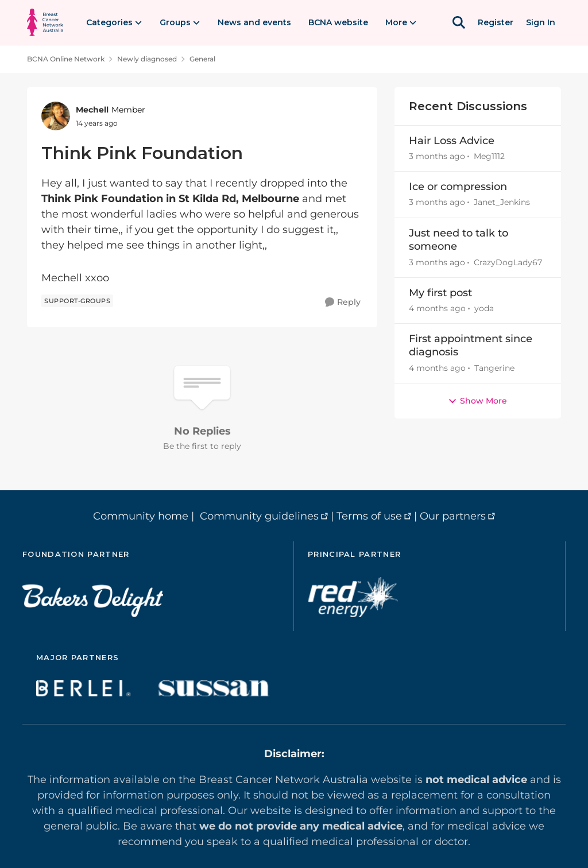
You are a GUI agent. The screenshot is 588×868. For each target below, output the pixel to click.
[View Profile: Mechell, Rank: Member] (56, 116)
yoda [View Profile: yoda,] (484, 308)
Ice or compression (458, 187)
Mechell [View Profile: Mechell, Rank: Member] (92, 110)
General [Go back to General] (202, 59)
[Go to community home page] (45, 22)
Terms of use (369, 516)
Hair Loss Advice (452, 141)
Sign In (541, 22)
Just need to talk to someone (459, 240)
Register (496, 22)
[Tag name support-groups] (77, 301)
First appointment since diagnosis (471, 345)
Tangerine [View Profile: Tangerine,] (494, 368)
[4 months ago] (437, 309)
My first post (440, 293)
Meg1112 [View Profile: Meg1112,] (489, 156)
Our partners (453, 516)
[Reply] (343, 302)
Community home (141, 516)
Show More (477, 401)
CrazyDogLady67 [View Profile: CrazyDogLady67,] (508, 262)
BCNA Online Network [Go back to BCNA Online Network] (66, 59)
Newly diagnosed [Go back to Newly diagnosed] (147, 59)
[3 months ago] (437, 156)
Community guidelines (259, 516)
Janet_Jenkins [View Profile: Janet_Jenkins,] (502, 203)
